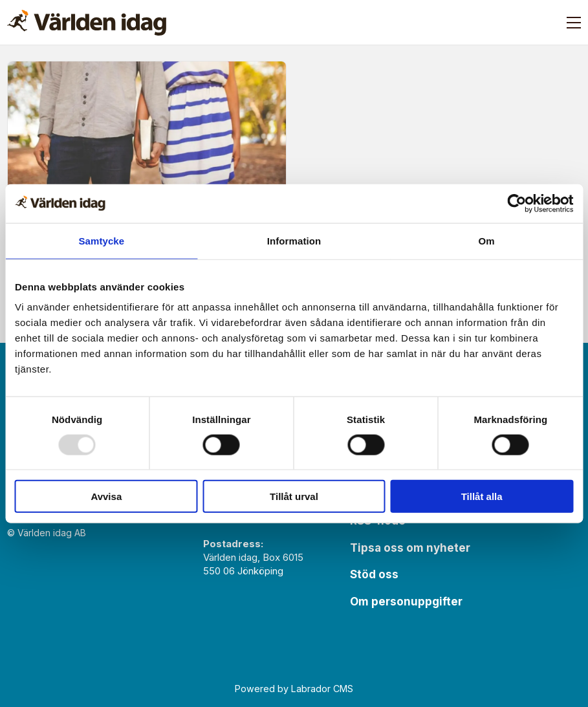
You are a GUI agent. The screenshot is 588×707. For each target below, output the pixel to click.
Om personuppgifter (406, 602)
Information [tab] (294, 240)
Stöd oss (374, 574)
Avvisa (106, 496)
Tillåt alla (482, 496)
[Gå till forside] (87, 23)
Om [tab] (487, 240)
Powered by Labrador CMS (294, 689)
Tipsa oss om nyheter (410, 548)
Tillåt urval (294, 496)
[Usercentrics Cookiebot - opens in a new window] (517, 203)
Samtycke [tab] (101, 240)
